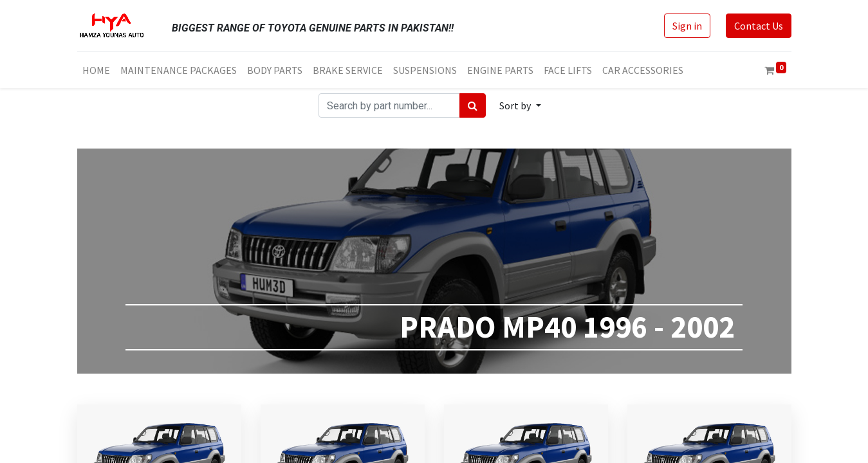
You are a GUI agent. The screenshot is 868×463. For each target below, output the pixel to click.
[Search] (473, 105)
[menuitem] (96, 70)
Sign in (687, 26)
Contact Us (759, 26)
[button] (520, 105)
